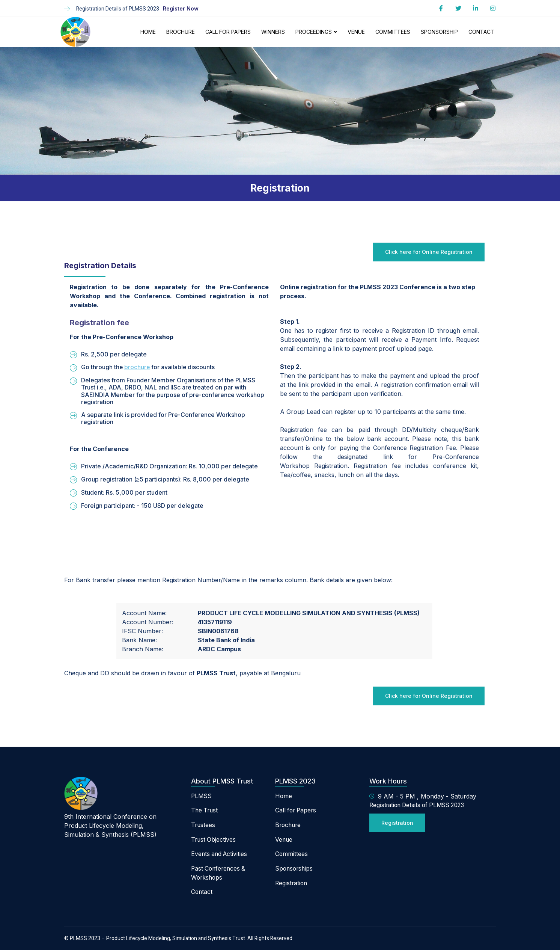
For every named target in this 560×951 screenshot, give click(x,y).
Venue (356, 32)
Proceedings (316, 32)
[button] (181, 9)
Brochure (181, 32)
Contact (481, 32)
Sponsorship (439, 32)
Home (148, 32)
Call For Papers (228, 32)
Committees (393, 32)
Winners (273, 32)
